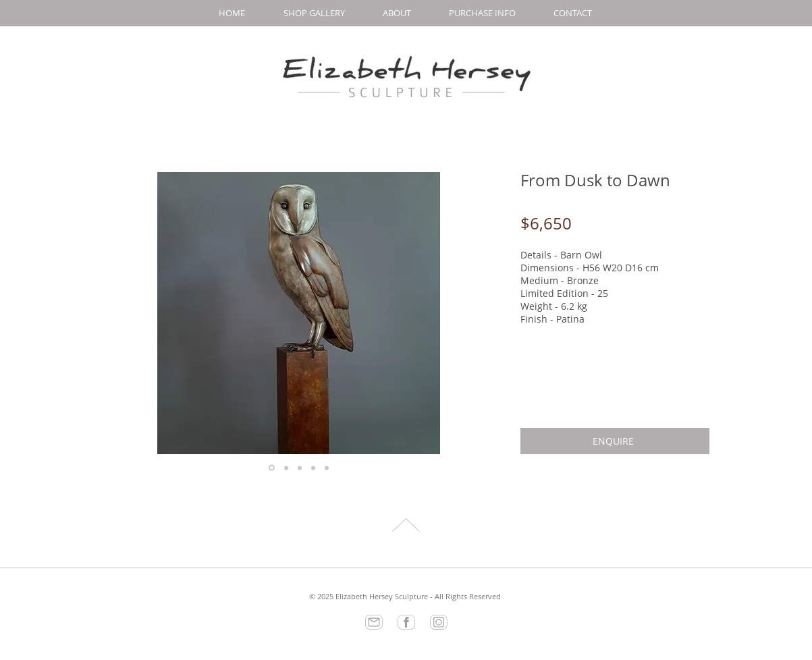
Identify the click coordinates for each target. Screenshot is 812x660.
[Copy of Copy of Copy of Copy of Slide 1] (327, 468)
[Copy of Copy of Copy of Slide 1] (313, 468)
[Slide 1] (272, 468)
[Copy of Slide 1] (286, 468)
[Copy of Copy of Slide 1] (300, 468)
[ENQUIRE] (615, 441)
